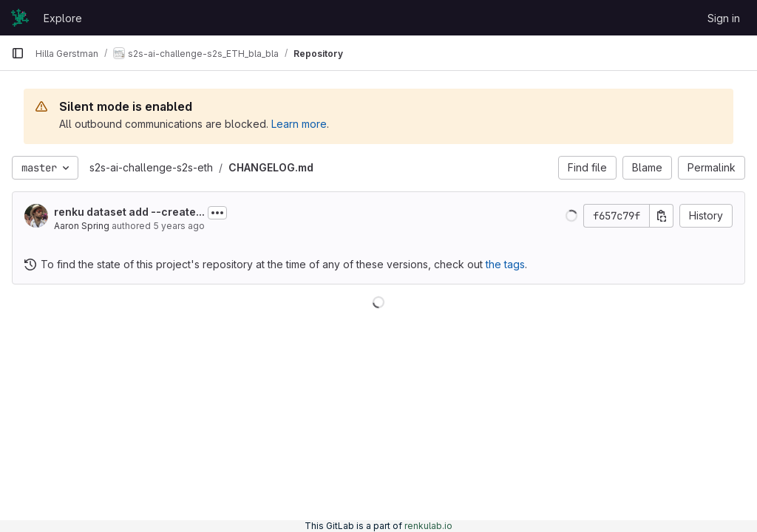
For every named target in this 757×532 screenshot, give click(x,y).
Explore (63, 18)
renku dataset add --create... (129, 212)
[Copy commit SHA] (662, 216)
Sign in (724, 18)
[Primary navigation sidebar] (18, 53)
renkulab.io (428, 526)
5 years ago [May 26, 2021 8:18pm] (179, 226)
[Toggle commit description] (217, 213)
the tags (505, 264)
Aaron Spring (82, 226)
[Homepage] (20, 18)
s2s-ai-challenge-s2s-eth (151, 167)
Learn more (299, 124)
